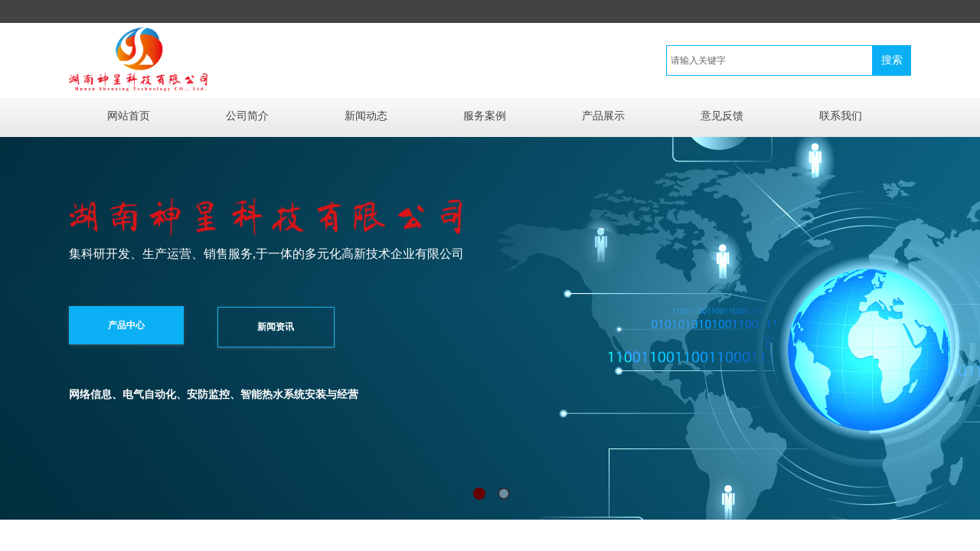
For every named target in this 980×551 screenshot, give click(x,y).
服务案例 (485, 116)
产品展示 (603, 116)
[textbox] (769, 60)
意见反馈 (722, 116)
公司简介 (247, 116)
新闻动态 (366, 116)
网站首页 (129, 116)
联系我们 (841, 116)
